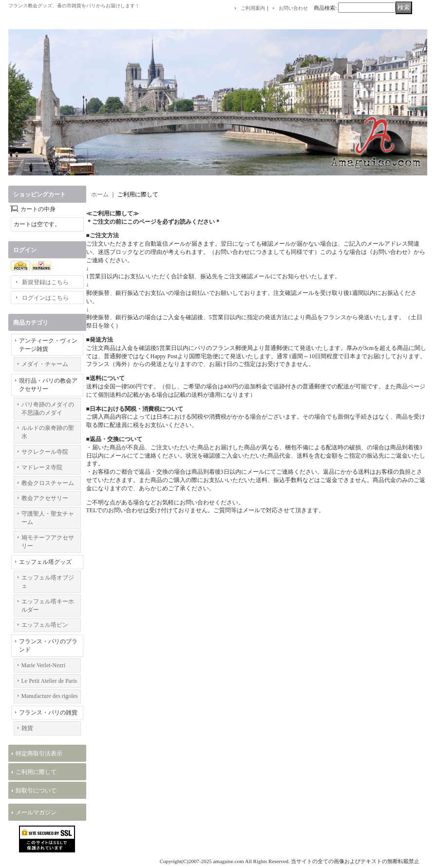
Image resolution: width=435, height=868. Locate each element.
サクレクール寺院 (45, 452)
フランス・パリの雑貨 (48, 713)
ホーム (100, 194)
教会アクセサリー (45, 498)
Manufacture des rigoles (50, 696)
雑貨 (27, 728)
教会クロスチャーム (48, 483)
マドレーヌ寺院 (42, 467)
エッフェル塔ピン (45, 625)
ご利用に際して (36, 772)
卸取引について (36, 791)
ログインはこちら (45, 298)
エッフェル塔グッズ (45, 562)
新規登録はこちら (45, 282)
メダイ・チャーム (45, 364)
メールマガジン (36, 812)
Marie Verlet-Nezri (44, 665)
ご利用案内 (253, 8)
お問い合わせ (293, 8)
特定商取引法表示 (39, 753)
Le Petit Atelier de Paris (49, 681)
